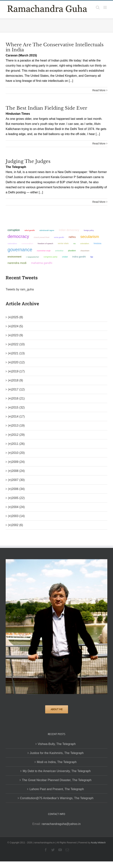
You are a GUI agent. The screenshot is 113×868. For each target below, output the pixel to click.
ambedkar (59, 251)
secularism (90, 237)
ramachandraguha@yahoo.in (61, 824)
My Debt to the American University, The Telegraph (57, 771)
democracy (18, 236)
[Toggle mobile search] (98, 7)
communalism (27, 243)
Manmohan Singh (44, 251)
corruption (14, 230)
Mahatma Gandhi (42, 263)
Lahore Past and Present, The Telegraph (57, 789)
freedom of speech (46, 243)
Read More (99, 90)
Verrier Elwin (63, 243)
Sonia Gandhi (59, 237)
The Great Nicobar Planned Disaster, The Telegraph (57, 780)
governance (20, 250)
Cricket (65, 257)
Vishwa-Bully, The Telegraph (57, 744)
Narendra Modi (17, 263)
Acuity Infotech (98, 843)
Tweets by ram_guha (20, 289)
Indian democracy (69, 230)
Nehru (72, 237)
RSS (74, 244)
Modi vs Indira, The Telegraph (57, 762)
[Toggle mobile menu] (105, 7)
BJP (92, 257)
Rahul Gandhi (29, 230)
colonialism (85, 243)
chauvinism (85, 251)
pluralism (72, 251)
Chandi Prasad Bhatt (41, 237)
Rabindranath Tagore (47, 230)
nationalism (12, 243)
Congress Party (51, 257)
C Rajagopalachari (33, 257)
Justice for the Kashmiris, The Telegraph (57, 753)
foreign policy (89, 230)
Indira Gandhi (79, 257)
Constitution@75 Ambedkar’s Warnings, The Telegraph (57, 798)
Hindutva (97, 243)
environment (14, 257)
